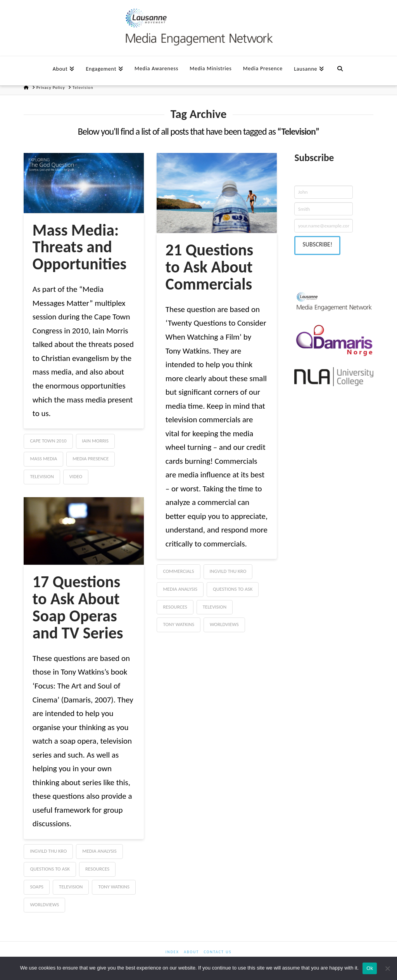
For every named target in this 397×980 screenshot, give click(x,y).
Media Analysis (180, 589)
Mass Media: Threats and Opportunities (79, 247)
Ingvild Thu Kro (228, 571)
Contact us (218, 952)
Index (172, 952)
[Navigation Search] (340, 68)
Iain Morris (96, 441)
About (191, 952)
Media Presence (91, 459)
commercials (178, 571)
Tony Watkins (178, 624)
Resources (175, 607)
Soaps (37, 887)
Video (76, 476)
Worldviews (224, 624)
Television (42, 476)
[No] (387, 968)
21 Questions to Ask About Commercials (209, 267)
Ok (370, 968)
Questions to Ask (233, 589)
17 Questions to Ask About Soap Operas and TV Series (78, 607)
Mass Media (43, 459)
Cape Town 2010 (48, 441)
